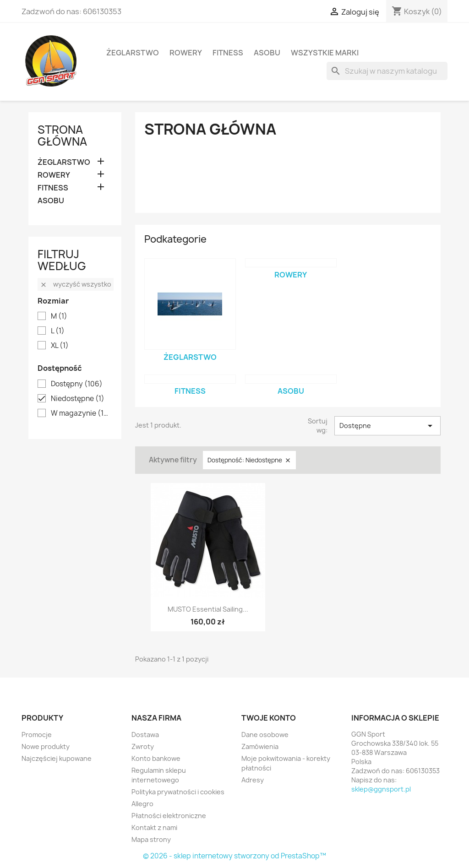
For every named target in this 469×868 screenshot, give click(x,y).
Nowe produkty (46, 746)
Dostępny (77, 384)
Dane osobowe (265, 735)
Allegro (142, 804)
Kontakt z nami (154, 827)
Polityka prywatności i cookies (178, 792)
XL (60, 346)
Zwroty (143, 746)
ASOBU (267, 53)
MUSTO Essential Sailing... (208, 609)
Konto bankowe (156, 758)
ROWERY (186, 53)
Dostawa (145, 735)
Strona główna (62, 136)
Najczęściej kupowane (57, 758)
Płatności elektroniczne (169, 816)
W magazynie (81, 413)
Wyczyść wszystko (76, 284)
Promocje (37, 735)
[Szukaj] (387, 71)
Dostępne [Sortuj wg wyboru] (387, 426)
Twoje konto (269, 718)
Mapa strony (151, 839)
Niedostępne (78, 399)
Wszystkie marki (325, 53)
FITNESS (228, 53)
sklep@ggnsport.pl (381, 789)
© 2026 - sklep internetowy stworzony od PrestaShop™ (234, 856)
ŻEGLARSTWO (133, 53)
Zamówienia (260, 746)
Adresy (253, 780)
